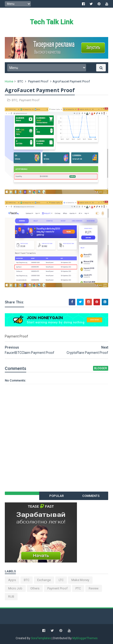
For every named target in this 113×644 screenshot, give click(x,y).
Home (9, 81)
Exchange (44, 580)
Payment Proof (38, 81)
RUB (11, 597)
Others (35, 588)
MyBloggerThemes (85, 638)
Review (94, 588)
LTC (61, 580)
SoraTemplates (41, 638)
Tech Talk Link (51, 22)
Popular (56, 496)
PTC (78, 588)
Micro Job (15, 588)
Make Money (80, 580)
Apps (12, 580)
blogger (101, 368)
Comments (91, 496)
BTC (20, 81)
